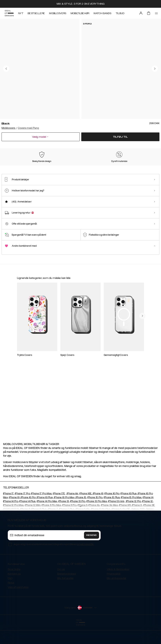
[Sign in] (141, 13)
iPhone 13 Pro (78, 521)
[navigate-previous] (142, 408)
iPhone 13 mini (116, 521)
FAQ (10, 598)
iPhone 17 (8, 513)
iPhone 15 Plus (112, 517)
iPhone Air (72, 513)
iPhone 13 (64, 521)
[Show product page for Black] (12, 169)
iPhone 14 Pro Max (47, 521)
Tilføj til (120, 137)
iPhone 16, (98, 513)
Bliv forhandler (66, 598)
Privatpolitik (114, 593)
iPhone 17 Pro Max (41, 513)
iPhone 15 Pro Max (131, 517)
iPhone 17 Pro (22, 513)
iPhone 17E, (59, 513)
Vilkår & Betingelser (118, 589)
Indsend (92, 555)
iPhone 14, (148, 517)
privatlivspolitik (85, 564)
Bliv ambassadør (117, 598)
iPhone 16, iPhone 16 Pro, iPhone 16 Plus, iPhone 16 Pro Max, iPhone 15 (48, 517)
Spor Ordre (14, 589)
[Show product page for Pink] (34, 169)
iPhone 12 (148, 521)
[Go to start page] (9, 13)
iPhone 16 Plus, (129, 513)
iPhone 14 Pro (11, 521)
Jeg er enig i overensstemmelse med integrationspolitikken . (54, 564)
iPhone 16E (85, 513)
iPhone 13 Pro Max (97, 521)
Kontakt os (14, 593)
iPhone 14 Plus (27, 521)
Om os (61, 589)
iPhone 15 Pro (95, 517)
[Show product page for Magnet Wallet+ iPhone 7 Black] (33, 339)
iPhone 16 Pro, (112, 513)
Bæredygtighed (67, 593)
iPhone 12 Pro (133, 521)
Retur (11, 602)
